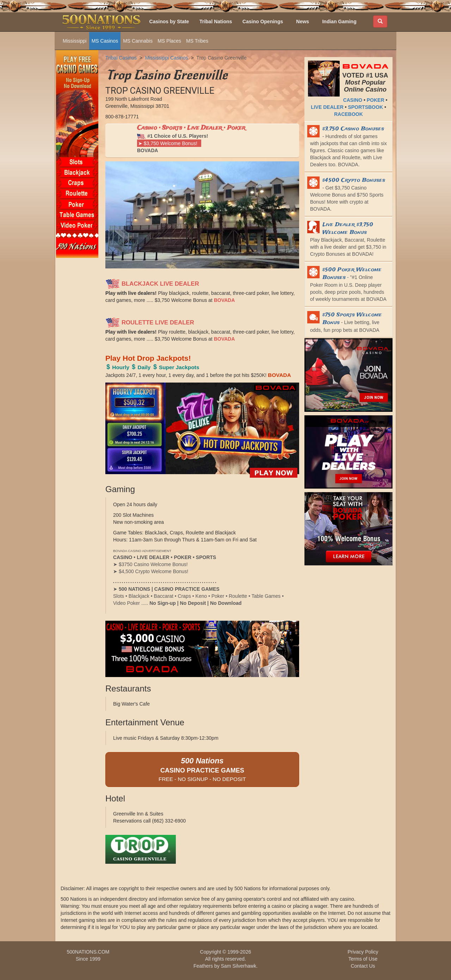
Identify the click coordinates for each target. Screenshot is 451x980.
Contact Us (363, 966)
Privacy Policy (363, 952)
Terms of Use (363, 959)
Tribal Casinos (121, 58)
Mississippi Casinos (167, 58)
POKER (376, 100)
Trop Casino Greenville (221, 58)
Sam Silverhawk (239, 966)
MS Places (169, 41)
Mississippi (75, 41)
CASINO (353, 100)
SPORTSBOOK (365, 107)
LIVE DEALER (327, 107)
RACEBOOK (348, 114)
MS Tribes (197, 41)
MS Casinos (105, 41)
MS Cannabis (138, 41)
